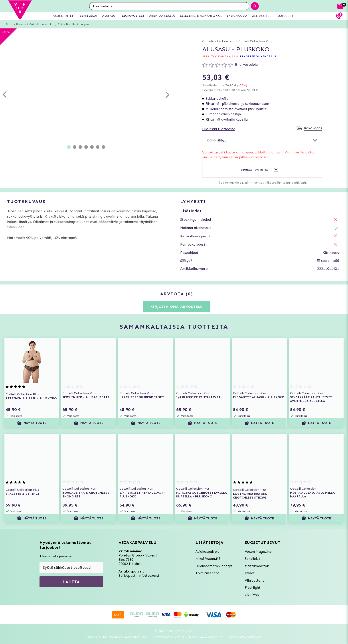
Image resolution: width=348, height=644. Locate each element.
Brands (21, 24)
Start (9, 24)
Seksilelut (252, 559)
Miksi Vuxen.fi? (208, 559)
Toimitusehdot (207, 573)
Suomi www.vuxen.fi (168, 637)
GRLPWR (252, 595)
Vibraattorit (254, 580)
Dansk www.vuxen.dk (245, 637)
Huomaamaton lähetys (214, 566)
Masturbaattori (257, 566)
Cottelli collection (42, 24)
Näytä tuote (32, 423)
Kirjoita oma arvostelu (177, 307)
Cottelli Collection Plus (255, 41)
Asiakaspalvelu (208, 552)
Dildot (250, 573)
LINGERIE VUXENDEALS (258, 56)
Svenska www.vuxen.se (128, 637)
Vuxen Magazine (258, 552)
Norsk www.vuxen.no (206, 637)
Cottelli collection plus (74, 24)
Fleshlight (253, 588)
